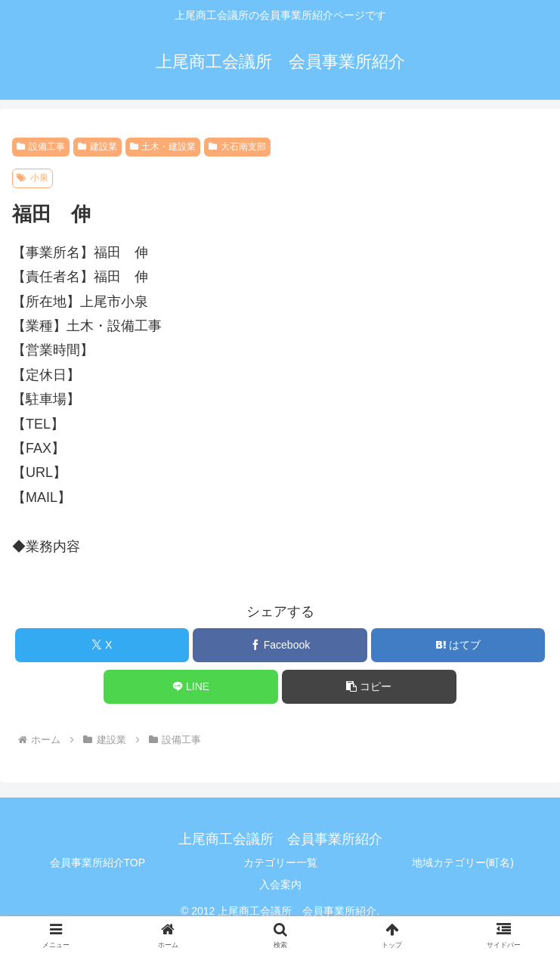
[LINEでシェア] (190, 687)
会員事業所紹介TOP (98, 863)
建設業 (97, 147)
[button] (369, 687)
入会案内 (280, 884)
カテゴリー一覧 (280, 863)
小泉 (32, 178)
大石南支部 (237, 147)
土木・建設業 (163, 147)
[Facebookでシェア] (280, 645)
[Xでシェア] (102, 645)
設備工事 (41, 147)
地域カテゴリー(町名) (463, 863)
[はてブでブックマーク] (458, 645)
